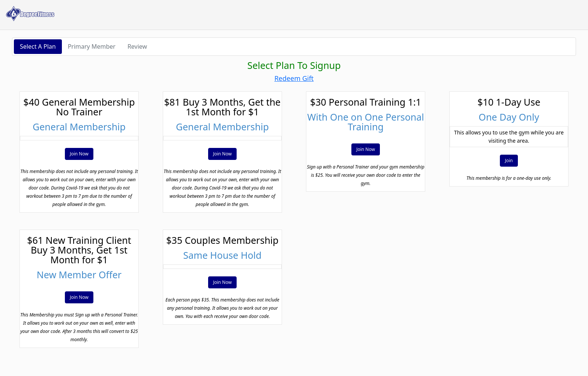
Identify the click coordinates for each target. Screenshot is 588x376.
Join (509, 160)
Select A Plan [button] (38, 46)
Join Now (79, 154)
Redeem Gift (294, 78)
